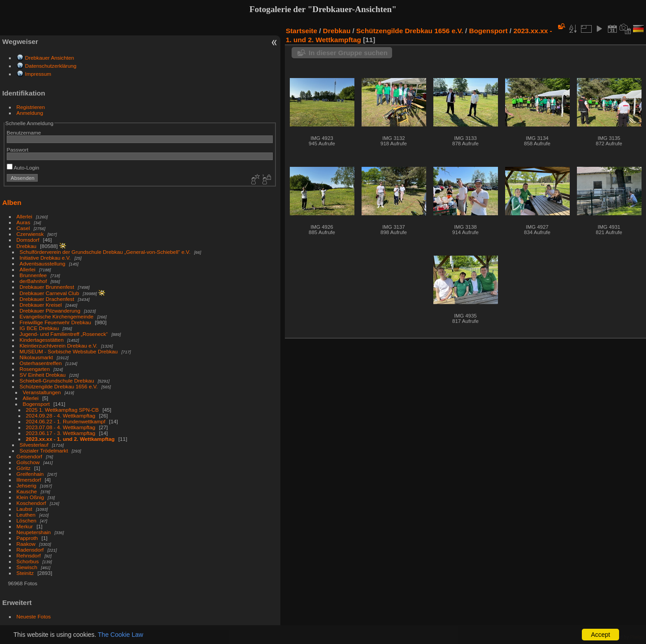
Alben (12, 202)
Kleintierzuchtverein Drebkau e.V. (59, 346)
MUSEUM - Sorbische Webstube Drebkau (69, 351)
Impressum (38, 74)
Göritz (24, 468)
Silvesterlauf (34, 445)
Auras (24, 222)
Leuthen (26, 515)
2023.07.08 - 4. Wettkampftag (61, 427)
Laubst (24, 509)
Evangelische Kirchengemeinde (57, 316)
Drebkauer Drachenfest (47, 299)
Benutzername (24, 133)
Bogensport (36, 404)
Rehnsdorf (29, 555)
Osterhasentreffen (41, 363)
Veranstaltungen (42, 392)
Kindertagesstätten (42, 340)
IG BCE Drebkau (39, 328)
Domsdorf (28, 240)
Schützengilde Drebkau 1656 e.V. (59, 386)
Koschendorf (31, 503)
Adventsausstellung (43, 263)
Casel (23, 228)
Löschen (26, 520)
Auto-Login (23, 168)
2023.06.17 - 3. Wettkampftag (61, 433)
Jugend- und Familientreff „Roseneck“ (64, 334)
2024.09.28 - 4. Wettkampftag (61, 416)
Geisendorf (30, 456)
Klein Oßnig (30, 497)
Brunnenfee (33, 275)
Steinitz (25, 573)
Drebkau (26, 246)
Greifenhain (30, 474)
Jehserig (26, 485)
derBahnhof (33, 281)
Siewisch (27, 567)
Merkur (25, 526)
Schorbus (28, 561)
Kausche (27, 491)
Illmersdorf (29, 480)
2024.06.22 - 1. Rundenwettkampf (66, 421)
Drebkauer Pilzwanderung (50, 311)
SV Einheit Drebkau (43, 375)
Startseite (301, 31)
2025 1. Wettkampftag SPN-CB (63, 410)
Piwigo (637, 637)
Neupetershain (34, 532)
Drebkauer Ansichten (50, 58)
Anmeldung (30, 113)
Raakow (26, 544)
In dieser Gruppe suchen (348, 53)
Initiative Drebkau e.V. (45, 258)
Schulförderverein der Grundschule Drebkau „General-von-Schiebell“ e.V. (105, 252)
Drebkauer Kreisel (41, 305)
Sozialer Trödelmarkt (44, 450)
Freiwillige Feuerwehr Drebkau (56, 322)
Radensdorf (30, 550)
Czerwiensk (30, 234)
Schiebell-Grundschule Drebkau (57, 381)
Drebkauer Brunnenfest (47, 287)
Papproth (27, 538)
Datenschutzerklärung (51, 66)
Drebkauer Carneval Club (50, 293)
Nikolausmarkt (37, 357)
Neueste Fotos (34, 616)
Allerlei (24, 216)
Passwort (17, 150)
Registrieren (31, 107)
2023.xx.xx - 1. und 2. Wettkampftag (70, 439)
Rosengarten (35, 369)
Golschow (28, 462)
